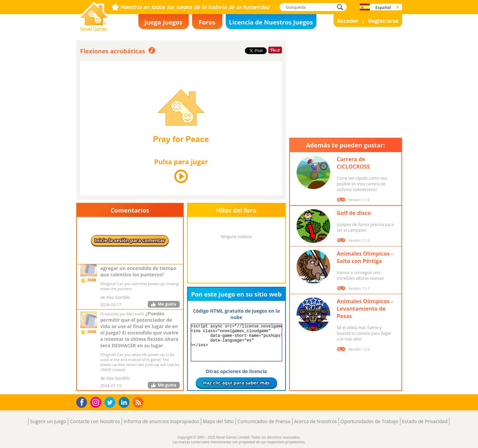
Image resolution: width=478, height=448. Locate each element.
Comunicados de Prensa (264, 421)
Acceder (348, 21)
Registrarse (383, 21)
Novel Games (93, 29)
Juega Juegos (163, 22)
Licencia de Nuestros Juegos (271, 22)
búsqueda (342, 7)
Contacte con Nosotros (95, 421)
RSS (139, 402)
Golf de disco (354, 213)
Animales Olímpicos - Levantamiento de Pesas (365, 309)
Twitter (111, 403)
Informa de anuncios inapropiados (161, 421)
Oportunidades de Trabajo (370, 421)
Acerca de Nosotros (316, 421)
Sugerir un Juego (48, 421)
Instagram (97, 402)
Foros (207, 22)
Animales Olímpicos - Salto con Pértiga (365, 257)
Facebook (83, 401)
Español (383, 8)
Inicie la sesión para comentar (130, 240)
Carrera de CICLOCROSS (354, 163)
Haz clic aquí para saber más (236, 383)
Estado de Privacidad (425, 421)
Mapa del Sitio (218, 421)
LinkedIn (125, 402)
